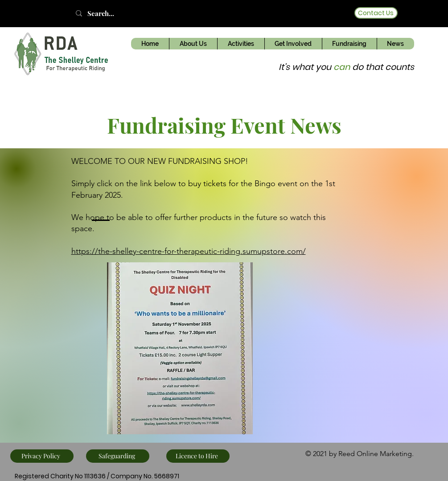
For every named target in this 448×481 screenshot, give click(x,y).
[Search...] (109, 13)
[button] (193, 44)
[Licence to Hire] (198, 456)
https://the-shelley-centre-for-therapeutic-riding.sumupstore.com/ (189, 251)
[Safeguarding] (118, 456)
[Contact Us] (376, 13)
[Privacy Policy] (42, 456)
